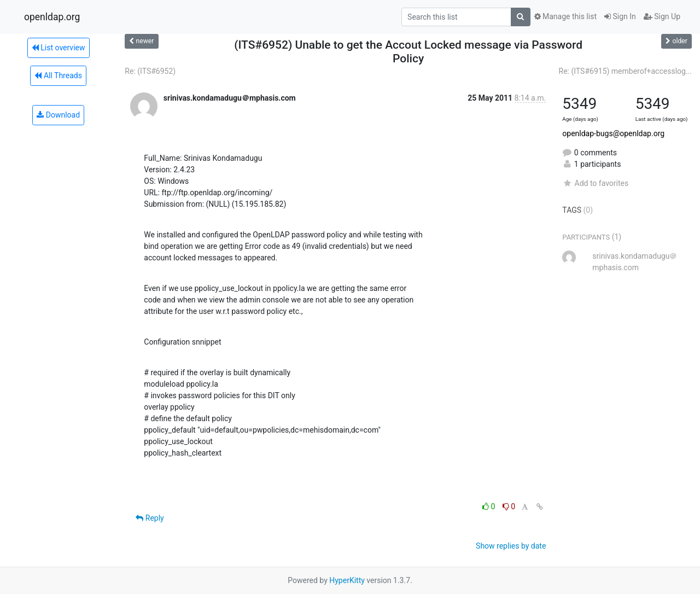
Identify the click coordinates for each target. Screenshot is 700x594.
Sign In (620, 16)
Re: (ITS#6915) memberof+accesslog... (625, 71)
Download (58, 115)
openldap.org (52, 17)
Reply (150, 518)
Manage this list (565, 16)
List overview (59, 48)
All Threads (58, 75)
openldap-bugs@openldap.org (613, 133)
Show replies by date (511, 546)
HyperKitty (347, 580)
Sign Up (662, 16)
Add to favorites (595, 183)
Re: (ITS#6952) (150, 71)
